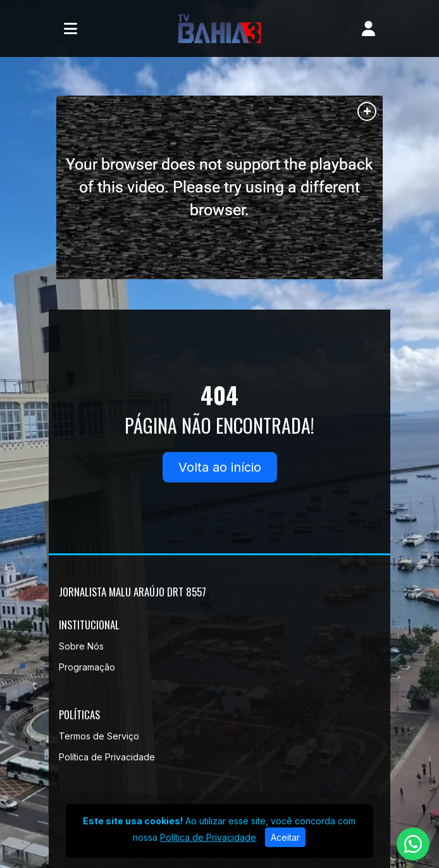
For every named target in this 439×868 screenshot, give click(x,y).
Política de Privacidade (107, 757)
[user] (368, 28)
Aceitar (285, 837)
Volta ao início (220, 467)
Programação (87, 667)
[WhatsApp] (413, 844)
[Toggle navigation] (71, 28)
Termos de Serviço (99, 736)
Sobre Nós (81, 646)
